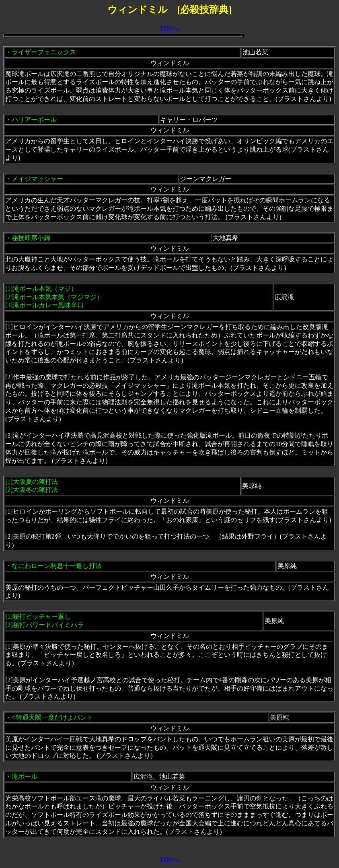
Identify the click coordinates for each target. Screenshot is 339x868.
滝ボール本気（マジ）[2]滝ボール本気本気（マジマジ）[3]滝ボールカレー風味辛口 (54, 297)
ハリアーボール (34, 120)
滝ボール (25, 776)
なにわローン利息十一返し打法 (57, 566)
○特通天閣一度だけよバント (52, 717)
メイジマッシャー (37, 179)
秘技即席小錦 (31, 238)
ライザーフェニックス (44, 52)
